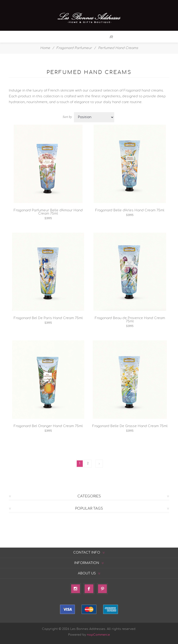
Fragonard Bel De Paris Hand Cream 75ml (48, 318)
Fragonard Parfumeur (74, 48)
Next (99, 464)
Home (45, 48)
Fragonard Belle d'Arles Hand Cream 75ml (130, 210)
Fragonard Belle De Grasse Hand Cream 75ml (130, 426)
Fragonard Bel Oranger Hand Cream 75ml (48, 426)
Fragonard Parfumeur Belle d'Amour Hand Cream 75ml (48, 212)
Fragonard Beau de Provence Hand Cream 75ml (130, 320)
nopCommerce (98, 635)
